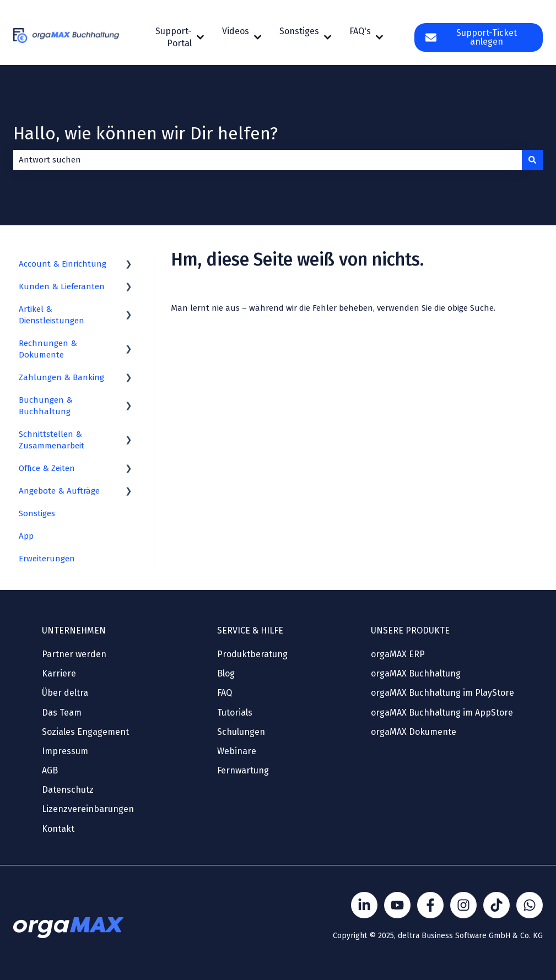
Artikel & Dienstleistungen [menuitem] (52, 315)
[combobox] (268, 160)
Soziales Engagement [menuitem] (85, 732)
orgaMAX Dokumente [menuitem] (414, 732)
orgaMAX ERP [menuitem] (398, 654)
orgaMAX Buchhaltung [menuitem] (416, 673)
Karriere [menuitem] (59, 673)
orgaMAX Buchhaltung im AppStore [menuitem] (442, 713)
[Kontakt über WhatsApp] (530, 905)
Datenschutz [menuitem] (68, 790)
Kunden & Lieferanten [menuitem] (62, 286)
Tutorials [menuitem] (235, 713)
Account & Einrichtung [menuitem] (63, 264)
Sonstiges (299, 31)
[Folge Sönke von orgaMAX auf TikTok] (496, 905)
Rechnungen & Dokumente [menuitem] (48, 349)
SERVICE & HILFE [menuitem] (250, 630)
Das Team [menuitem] (62, 713)
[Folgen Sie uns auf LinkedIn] (364, 905)
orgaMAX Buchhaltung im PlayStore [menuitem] (442, 693)
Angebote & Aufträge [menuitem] (59, 491)
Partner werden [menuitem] (74, 654)
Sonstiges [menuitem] (37, 513)
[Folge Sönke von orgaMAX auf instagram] (463, 905)
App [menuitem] (26, 536)
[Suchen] (532, 160)
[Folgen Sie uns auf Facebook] (430, 905)
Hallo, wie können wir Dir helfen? (145, 133)
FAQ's (360, 31)
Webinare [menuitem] (237, 751)
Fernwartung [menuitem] (243, 770)
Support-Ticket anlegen (471, 37)
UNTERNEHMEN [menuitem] (74, 630)
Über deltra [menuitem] (65, 693)
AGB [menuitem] (50, 770)
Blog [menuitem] (226, 673)
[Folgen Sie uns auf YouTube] (397, 905)
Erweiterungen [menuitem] (47, 559)
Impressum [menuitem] (65, 751)
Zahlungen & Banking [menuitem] (61, 377)
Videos (236, 31)
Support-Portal (174, 37)
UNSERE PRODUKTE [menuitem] (410, 630)
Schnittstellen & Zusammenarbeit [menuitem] (52, 440)
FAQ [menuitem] (225, 693)
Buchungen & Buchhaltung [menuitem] (46, 406)
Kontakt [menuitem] (58, 829)
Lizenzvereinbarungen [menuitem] (88, 809)
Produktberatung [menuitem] (252, 654)
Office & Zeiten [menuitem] (47, 468)
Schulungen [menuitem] (241, 732)
